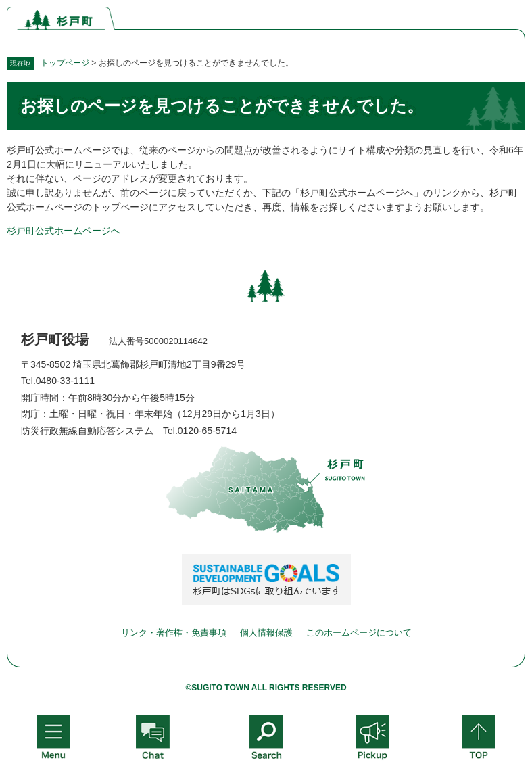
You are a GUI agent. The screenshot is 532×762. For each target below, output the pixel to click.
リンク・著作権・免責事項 (174, 633)
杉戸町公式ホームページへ (64, 231)
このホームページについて (359, 633)
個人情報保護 (266, 633)
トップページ (65, 63)
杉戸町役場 (55, 339)
